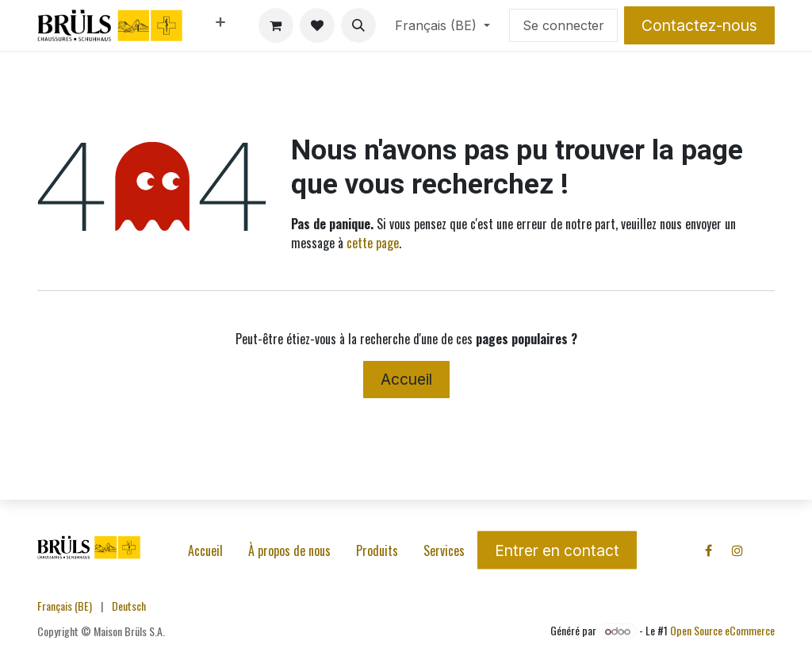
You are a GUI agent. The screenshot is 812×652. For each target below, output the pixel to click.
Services (444, 550)
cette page (373, 243)
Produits (377, 550)
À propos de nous (289, 550)
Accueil (406, 379)
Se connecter (563, 25)
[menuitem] (220, 25)
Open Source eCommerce (722, 630)
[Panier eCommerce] (276, 25)
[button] (358, 25)
